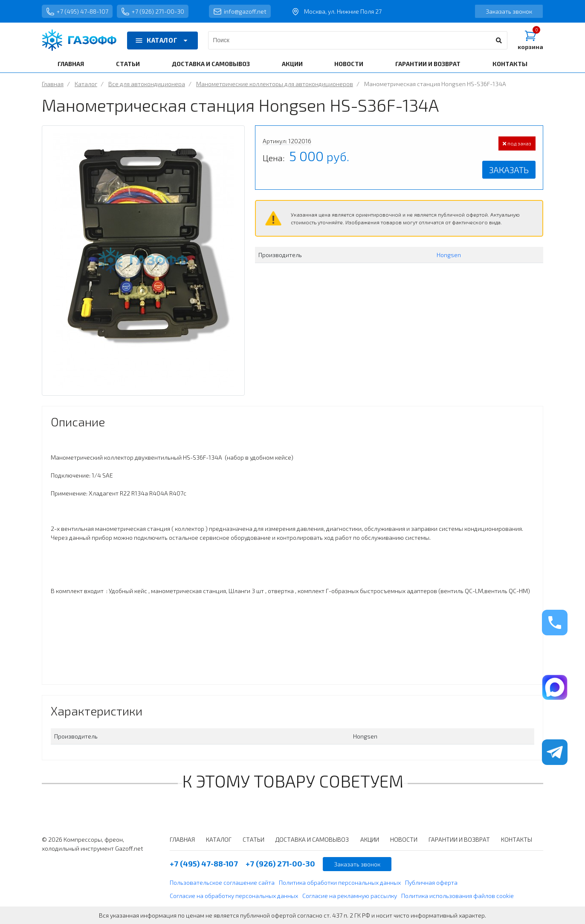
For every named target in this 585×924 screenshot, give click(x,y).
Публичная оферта (431, 882)
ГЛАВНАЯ (71, 64)
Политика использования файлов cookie (458, 896)
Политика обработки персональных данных (340, 882)
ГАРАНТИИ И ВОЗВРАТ (428, 64)
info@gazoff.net (240, 12)
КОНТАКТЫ (510, 64)
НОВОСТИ (349, 64)
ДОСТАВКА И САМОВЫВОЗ (211, 64)
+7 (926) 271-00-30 (153, 12)
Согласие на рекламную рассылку (350, 896)
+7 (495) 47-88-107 (77, 12)
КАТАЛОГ (162, 41)
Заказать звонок (509, 11)
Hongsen (449, 255)
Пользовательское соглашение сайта (222, 882)
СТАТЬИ (128, 64)
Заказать (509, 170)
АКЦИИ (292, 64)
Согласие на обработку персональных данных (234, 896)
